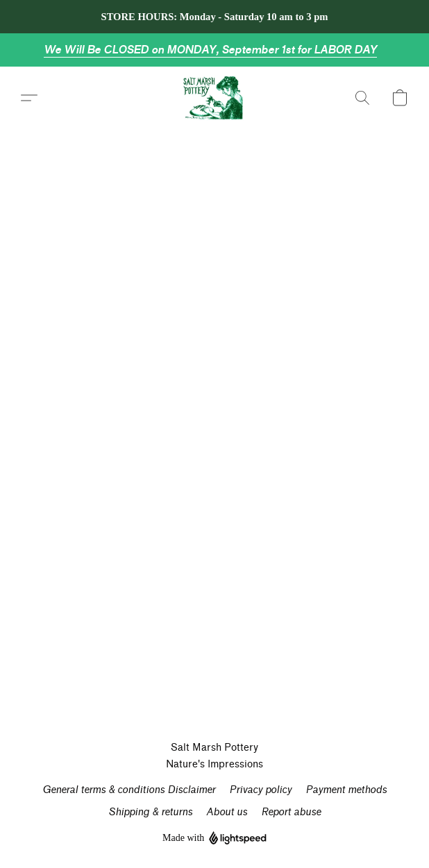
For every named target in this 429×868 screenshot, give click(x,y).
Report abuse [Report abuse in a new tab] (291, 812)
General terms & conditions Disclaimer (129, 790)
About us (227, 812)
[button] (215, 98)
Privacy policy (260, 790)
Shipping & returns (150, 812)
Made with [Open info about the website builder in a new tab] (214, 839)
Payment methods (346, 790)
